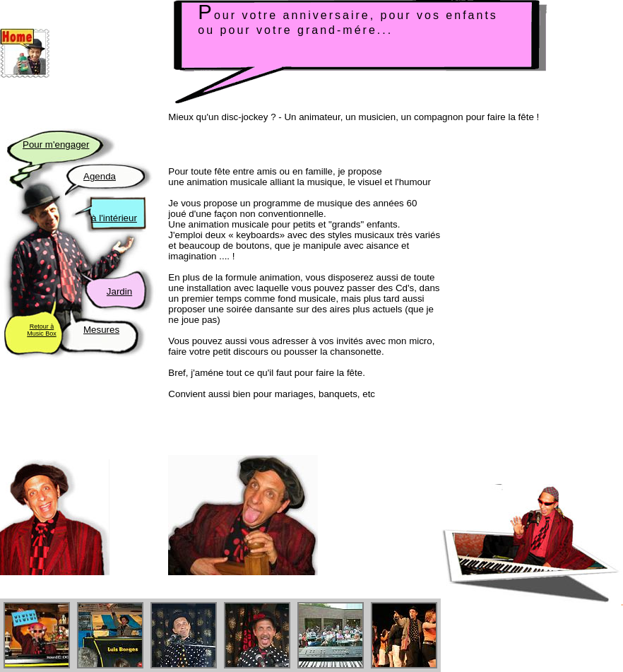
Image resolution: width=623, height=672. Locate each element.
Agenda (100, 176)
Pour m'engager (56, 145)
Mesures (101, 330)
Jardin (119, 291)
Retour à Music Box (42, 330)
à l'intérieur (114, 218)
